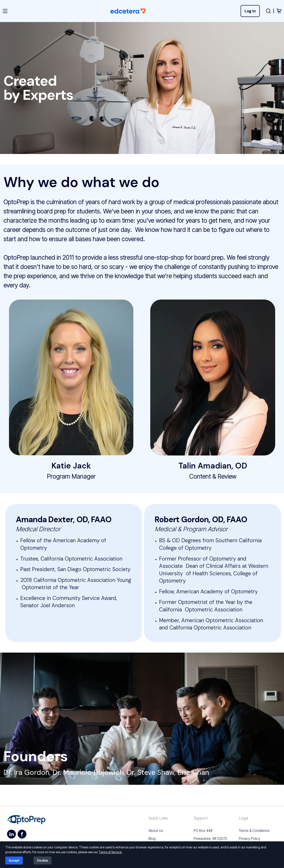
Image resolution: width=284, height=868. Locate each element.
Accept (14, 860)
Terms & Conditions (254, 831)
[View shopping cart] (279, 11)
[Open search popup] (268, 11)
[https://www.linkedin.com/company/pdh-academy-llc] (11, 834)
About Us (156, 831)
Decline (43, 860)
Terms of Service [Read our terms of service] (110, 852)
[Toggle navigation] (8, 11)
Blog (152, 838)
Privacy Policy (250, 838)
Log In (250, 11)
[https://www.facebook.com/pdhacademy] (22, 834)
